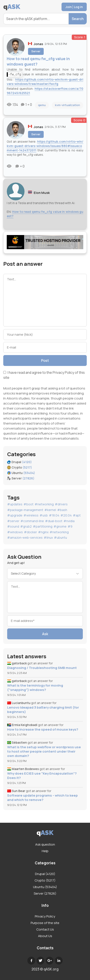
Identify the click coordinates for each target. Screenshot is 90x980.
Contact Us (45, 929)
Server (36, 51)
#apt (77, 515)
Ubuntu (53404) (45, 887)
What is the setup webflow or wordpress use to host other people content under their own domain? (44, 752)
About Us (45, 936)
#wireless (31, 515)
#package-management (25, 510)
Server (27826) (45, 893)
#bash (62, 510)
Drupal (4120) (45, 874)
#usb (44, 515)
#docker (30, 532)
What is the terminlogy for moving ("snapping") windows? (35, 688)
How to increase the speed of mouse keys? (43, 729)
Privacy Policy (63, 372)
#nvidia (69, 521)
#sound (13, 526)
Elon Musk (42, 193)
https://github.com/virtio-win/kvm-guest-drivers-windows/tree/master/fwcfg (45, 82)
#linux (48, 537)
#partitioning (43, 526)
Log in (78, 7)
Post (45, 361)
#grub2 (26, 526)
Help (45, 851)
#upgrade (15, 515)
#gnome (60, 526)
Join (69, 7)
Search (78, 19)
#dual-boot (54, 521)
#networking (44, 504)
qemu (42, 105)
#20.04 (66, 515)
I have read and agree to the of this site (44, 375)
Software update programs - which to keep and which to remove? (42, 798)
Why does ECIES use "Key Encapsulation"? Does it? (42, 776)
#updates (15, 504)
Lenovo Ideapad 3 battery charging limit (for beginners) (43, 710)
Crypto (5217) (45, 880)
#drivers (61, 504)
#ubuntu (60, 537)
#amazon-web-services (25, 537)
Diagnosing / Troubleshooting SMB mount (42, 668)
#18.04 (54, 515)
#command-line (32, 521)
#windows (15, 532)
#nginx (43, 532)
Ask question (45, 844)
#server (13, 521)
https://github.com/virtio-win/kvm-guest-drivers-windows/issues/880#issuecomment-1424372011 (45, 146)
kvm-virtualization (67, 105)
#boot (28, 504)
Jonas (38, 44)
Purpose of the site (45, 923)
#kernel (50, 510)
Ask (45, 634)
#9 (70, 526)
